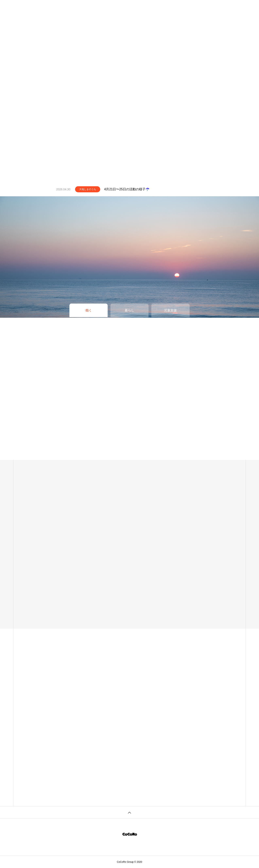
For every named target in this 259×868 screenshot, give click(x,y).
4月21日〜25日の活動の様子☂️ (127, 189)
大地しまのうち (88, 189)
